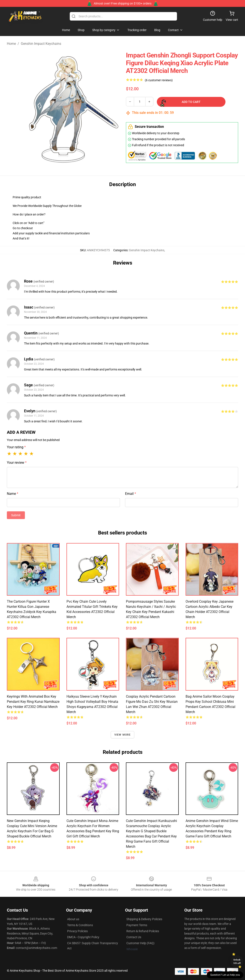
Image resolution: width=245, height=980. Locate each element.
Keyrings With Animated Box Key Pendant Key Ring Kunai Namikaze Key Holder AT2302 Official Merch (33, 702)
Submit (16, 515)
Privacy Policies (77, 931)
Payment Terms (137, 925)
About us (73, 919)
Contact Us (134, 937)
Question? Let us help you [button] (225, 975)
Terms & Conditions (80, 925)
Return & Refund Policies (143, 931)
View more (123, 735)
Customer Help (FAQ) (140, 943)
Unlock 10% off (237, 961)
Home (11, 44)
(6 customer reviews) (159, 80)
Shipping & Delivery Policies (144, 919)
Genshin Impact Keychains (41, 44)
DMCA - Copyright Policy (83, 937)
